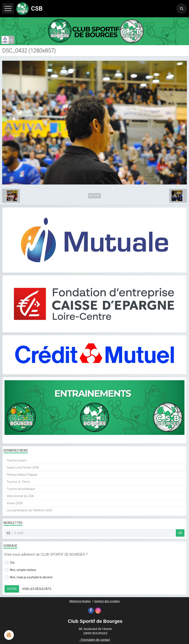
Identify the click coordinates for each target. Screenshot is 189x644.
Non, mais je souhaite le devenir (29, 577)
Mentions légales (80, 601)
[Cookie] (9, 635)
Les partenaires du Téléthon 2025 (29, 510)
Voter (12, 589)
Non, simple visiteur (20, 570)
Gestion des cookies (107, 601)
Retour (94, 196)
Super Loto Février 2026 (23, 467)
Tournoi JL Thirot (18, 482)
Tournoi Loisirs (17, 460)
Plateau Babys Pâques (22, 475)
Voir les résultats (37, 589)
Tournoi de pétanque (21, 489)
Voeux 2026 (15, 503)
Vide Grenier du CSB (20, 496)
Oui (10, 563)
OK (180, 533)
